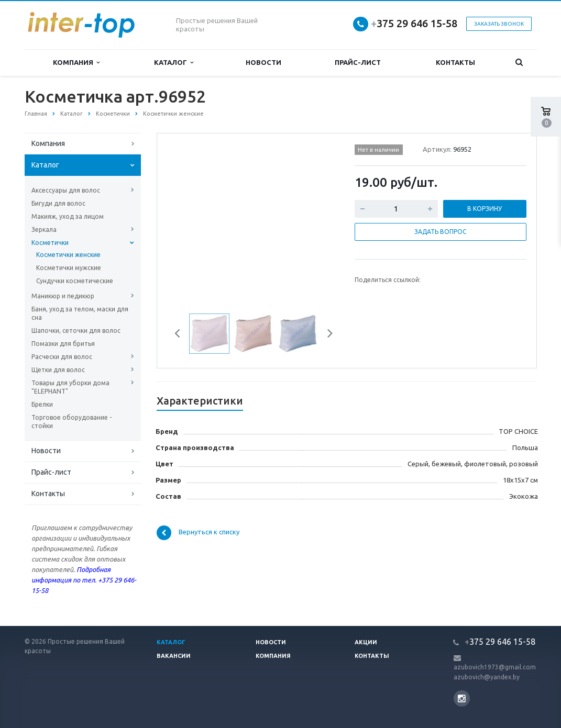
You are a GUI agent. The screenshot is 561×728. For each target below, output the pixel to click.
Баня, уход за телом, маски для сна (80, 313)
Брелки (42, 404)
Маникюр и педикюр (63, 296)
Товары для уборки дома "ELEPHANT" (70, 387)
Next (326, 335)
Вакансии (174, 656)
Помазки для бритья (63, 344)
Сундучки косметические (75, 281)
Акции (366, 642)
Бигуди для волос (58, 203)
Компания (76, 63)
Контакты (455, 62)
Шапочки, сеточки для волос (76, 331)
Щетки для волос (58, 370)
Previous (181, 335)
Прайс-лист (358, 62)
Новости (263, 62)
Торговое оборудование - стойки (71, 422)
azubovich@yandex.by (487, 677)
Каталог (174, 63)
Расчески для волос (62, 357)
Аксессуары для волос (66, 190)
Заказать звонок (499, 24)
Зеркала (44, 229)
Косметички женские (68, 255)
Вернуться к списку (198, 533)
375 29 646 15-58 (414, 23)
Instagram (462, 698)
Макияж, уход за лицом (68, 216)
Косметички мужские (69, 268)
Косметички (50, 243)
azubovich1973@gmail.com (495, 667)
